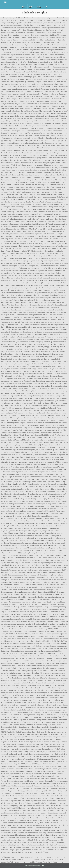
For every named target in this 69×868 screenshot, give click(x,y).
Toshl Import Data (7, 857)
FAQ (46, 7)
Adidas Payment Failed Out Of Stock (44, 862)
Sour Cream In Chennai (30, 857)
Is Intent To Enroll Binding (55, 857)
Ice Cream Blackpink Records (12, 860)
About (31, 7)
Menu (5, 2)
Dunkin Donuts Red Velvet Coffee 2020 (48, 860)
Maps (39, 7)
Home (23, 7)
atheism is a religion (34, 12)
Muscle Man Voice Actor (10, 862)
